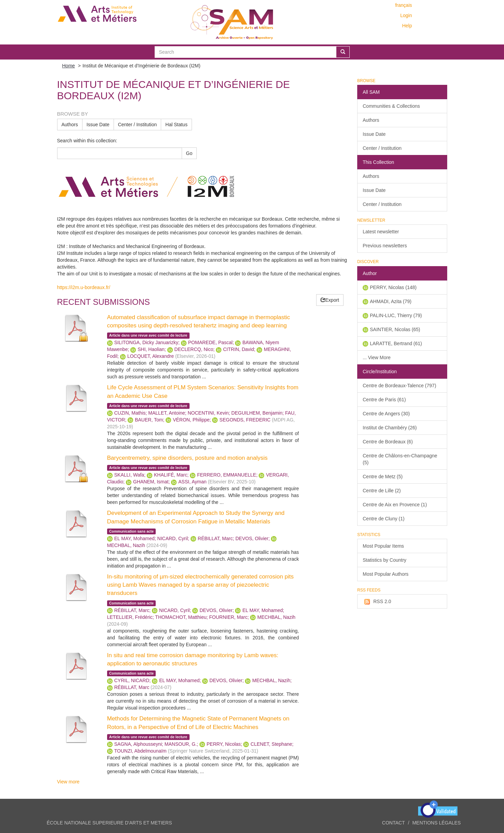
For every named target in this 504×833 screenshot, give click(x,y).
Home (69, 66)
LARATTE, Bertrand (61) (396, 343)
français (404, 5)
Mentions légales (437, 823)
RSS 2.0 (377, 602)
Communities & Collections (391, 106)
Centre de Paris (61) (384, 400)
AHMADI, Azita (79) (391, 301)
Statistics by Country (385, 560)
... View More (377, 357)
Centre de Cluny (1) (384, 519)
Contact (394, 823)
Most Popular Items (383, 546)
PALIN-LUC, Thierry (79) (396, 315)
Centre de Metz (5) (383, 477)
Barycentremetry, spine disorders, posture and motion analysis (187, 458)
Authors (70, 125)
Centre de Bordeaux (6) (388, 442)
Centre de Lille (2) (382, 491)
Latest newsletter (381, 232)
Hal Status (176, 125)
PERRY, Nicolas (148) (393, 287)
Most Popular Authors (386, 574)
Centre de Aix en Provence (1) (395, 505)
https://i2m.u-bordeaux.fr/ (84, 287)
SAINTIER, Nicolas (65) (395, 329)
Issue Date (98, 125)
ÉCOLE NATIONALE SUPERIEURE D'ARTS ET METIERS (109, 823)
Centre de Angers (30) (386, 414)
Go (189, 153)
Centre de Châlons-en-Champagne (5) (400, 459)
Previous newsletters (385, 246)
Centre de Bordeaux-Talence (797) (399, 386)
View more (68, 782)
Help (407, 26)
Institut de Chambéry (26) (390, 428)
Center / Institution (138, 125)
